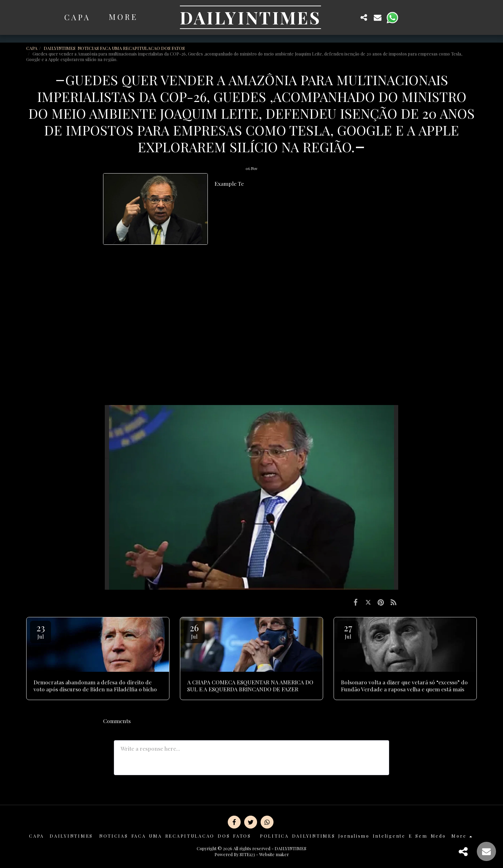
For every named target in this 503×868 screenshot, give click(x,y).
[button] (350, 17)
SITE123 (247, 854)
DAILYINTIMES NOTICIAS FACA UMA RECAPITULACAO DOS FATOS (115, 48)
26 (194, 631)
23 (41, 631)
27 (348, 631)
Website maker (274, 854)
